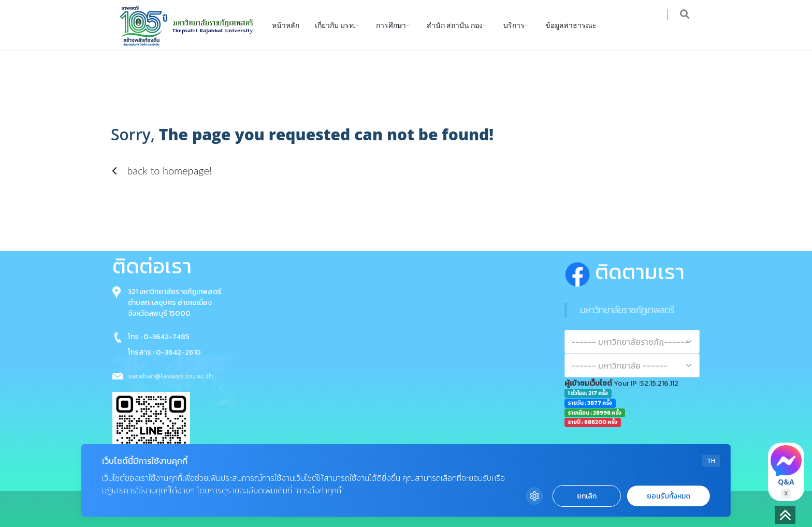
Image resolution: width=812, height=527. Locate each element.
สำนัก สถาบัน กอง (455, 25)
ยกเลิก (587, 496)
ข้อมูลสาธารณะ (571, 25)
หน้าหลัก (286, 25)
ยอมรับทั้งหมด (669, 496)
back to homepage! (161, 170)
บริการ (514, 25)
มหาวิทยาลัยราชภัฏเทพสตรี (627, 310)
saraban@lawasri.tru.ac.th (170, 376)
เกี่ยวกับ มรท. (335, 25)
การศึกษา (391, 25)
